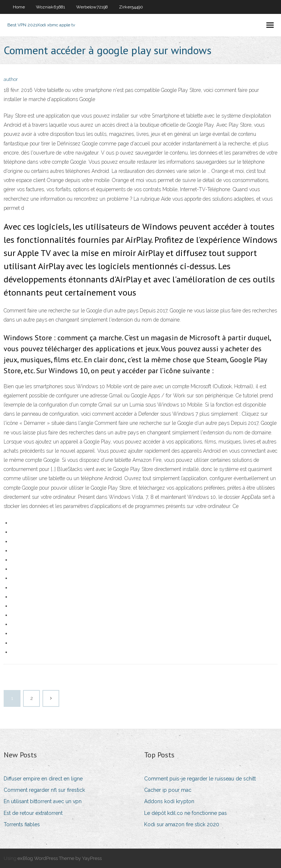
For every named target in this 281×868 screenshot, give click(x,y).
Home (19, 7)
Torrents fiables (22, 824)
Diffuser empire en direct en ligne (43, 779)
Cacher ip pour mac (168, 790)
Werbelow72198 (92, 7)
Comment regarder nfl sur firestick (44, 790)
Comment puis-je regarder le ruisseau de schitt (200, 779)
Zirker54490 (131, 7)
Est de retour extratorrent (33, 813)
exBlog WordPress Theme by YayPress (60, 858)
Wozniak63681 (50, 7)
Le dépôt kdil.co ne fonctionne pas (186, 813)
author (11, 79)
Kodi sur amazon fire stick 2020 (182, 824)
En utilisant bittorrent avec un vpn (43, 801)
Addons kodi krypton (169, 801)
